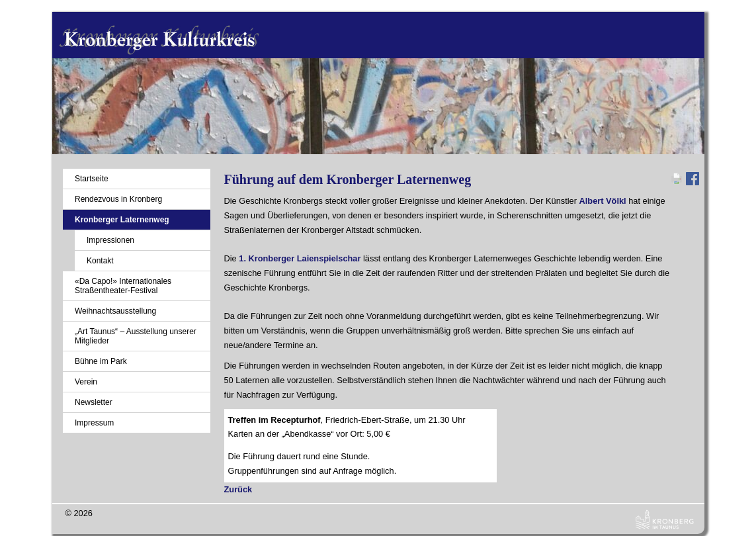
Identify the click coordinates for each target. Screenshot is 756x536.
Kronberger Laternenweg (122, 220)
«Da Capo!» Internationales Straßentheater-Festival (123, 286)
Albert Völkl (603, 201)
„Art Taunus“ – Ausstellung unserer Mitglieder (136, 336)
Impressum (94, 423)
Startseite (92, 179)
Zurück (238, 489)
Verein (86, 382)
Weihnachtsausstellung (115, 311)
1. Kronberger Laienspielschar (300, 258)
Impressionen (110, 240)
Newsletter (94, 402)
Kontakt (100, 261)
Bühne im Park (101, 361)
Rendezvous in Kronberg (118, 199)
